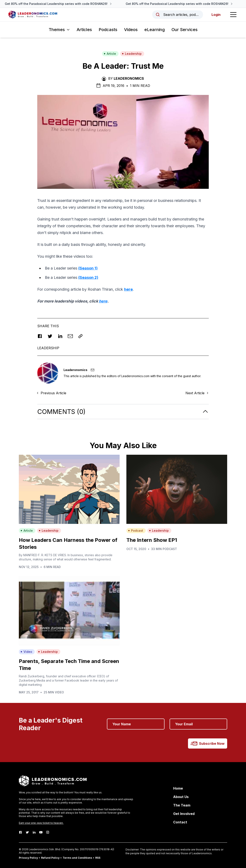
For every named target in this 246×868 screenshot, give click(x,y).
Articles (84, 30)
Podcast (136, 531)
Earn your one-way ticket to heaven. (41, 823)
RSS (98, 858)
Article (110, 54)
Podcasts (108, 30)
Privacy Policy (28, 858)
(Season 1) (88, 268)
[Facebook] (21, 832)
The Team (182, 805)
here (128, 289)
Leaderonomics (129, 78)
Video (26, 652)
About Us (181, 797)
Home (178, 788)
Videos (131, 30)
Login (216, 15)
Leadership (132, 54)
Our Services (184, 30)
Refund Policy (50, 858)
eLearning (155, 30)
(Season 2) (88, 277)
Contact (180, 822)
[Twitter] (27, 832)
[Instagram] (48, 832)
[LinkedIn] (34, 832)
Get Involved (184, 814)
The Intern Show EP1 (152, 540)
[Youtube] (41, 832)
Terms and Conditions (77, 858)
